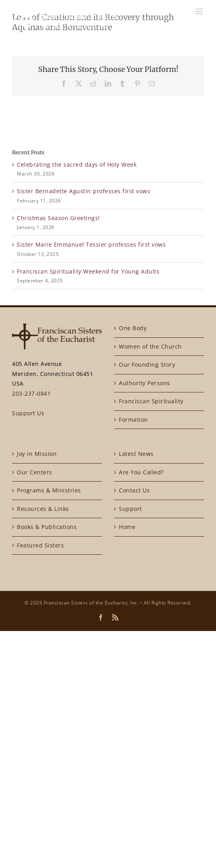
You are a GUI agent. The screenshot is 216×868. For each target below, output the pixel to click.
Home (127, 527)
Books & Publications (47, 527)
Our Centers (35, 472)
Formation (133, 420)
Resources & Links (43, 509)
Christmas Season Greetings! (58, 218)
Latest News (136, 454)
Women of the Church (150, 346)
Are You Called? (141, 472)
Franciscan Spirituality (151, 401)
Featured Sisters (40, 545)
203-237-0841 (31, 393)
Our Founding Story (147, 365)
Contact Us (134, 490)
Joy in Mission (37, 454)
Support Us (28, 413)
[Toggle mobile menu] (200, 11)
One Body (133, 328)
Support (130, 509)
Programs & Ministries (49, 490)
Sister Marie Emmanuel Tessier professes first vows (91, 244)
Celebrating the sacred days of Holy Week (77, 164)
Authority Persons (145, 383)
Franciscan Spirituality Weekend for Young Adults (88, 271)
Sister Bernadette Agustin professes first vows (84, 191)
